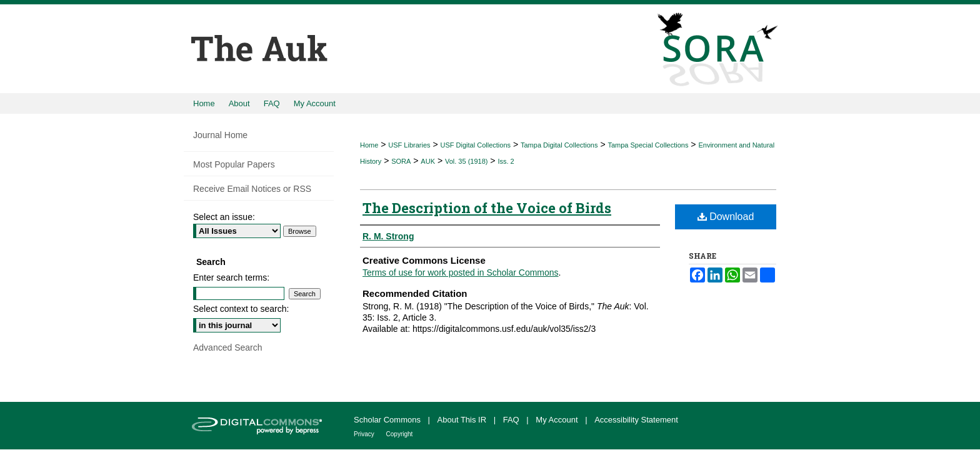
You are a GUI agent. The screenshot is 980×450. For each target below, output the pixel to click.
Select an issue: (224, 217)
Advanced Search (228, 347)
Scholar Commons (388, 420)
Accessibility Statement (636, 420)
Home (369, 145)
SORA (401, 161)
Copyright (400, 434)
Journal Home (220, 135)
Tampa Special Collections (648, 145)
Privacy (365, 434)
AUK (428, 161)
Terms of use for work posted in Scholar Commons (461, 272)
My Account (558, 420)
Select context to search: (241, 309)
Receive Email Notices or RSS (252, 189)
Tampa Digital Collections (559, 145)
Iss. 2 (506, 161)
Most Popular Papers (234, 164)
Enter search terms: (231, 277)
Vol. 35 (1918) (467, 161)
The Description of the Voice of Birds (487, 208)
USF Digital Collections (476, 145)
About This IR (463, 420)
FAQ (512, 420)
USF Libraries (409, 145)
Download (726, 217)
